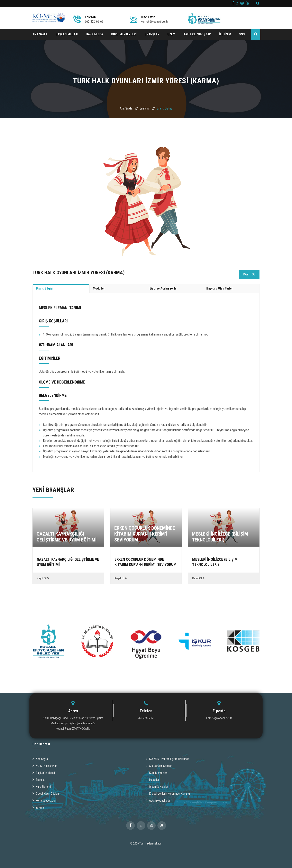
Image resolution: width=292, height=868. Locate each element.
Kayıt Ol (249, 274)
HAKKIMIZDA (94, 34)
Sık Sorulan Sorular (160, 765)
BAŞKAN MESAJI (67, 34)
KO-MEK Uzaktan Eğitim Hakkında (169, 758)
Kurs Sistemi (42, 785)
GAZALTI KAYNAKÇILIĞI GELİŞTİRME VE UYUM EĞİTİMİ (67, 537)
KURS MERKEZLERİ (124, 34)
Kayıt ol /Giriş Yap (197, 34)
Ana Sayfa (126, 108)
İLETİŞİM (225, 34)
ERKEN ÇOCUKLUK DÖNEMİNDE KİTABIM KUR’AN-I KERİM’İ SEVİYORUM (145, 534)
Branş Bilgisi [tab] (45, 288)
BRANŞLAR (152, 34)
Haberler (153, 778)
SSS (242, 34)
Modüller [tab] (99, 288)
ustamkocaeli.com (159, 799)
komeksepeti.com (46, 799)
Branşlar (145, 108)
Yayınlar (39, 805)
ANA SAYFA (40, 34)
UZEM (171, 34)
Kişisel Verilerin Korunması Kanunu (169, 792)
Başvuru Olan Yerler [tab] (220, 288)
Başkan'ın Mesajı (44, 772)
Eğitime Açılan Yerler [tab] (164, 288)
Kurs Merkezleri (158, 772)
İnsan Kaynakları (158, 785)
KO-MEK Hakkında (46, 765)
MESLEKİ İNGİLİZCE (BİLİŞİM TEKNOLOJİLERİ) (220, 537)
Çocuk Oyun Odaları (46, 792)
